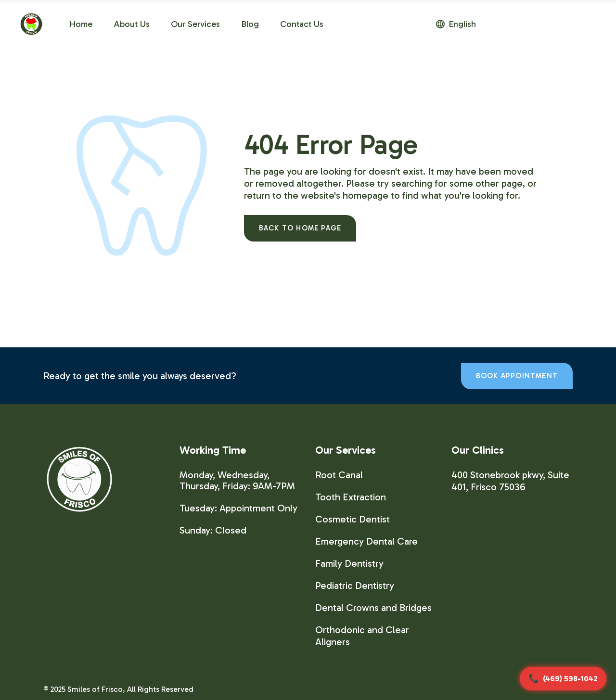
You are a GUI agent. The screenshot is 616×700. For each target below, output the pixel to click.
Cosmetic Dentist (353, 519)
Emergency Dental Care (366, 541)
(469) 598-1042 (570, 679)
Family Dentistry (349, 563)
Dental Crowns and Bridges (373, 608)
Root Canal (339, 475)
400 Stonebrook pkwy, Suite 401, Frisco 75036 (510, 481)
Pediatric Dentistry (355, 585)
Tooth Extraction (351, 497)
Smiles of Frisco (95, 689)
